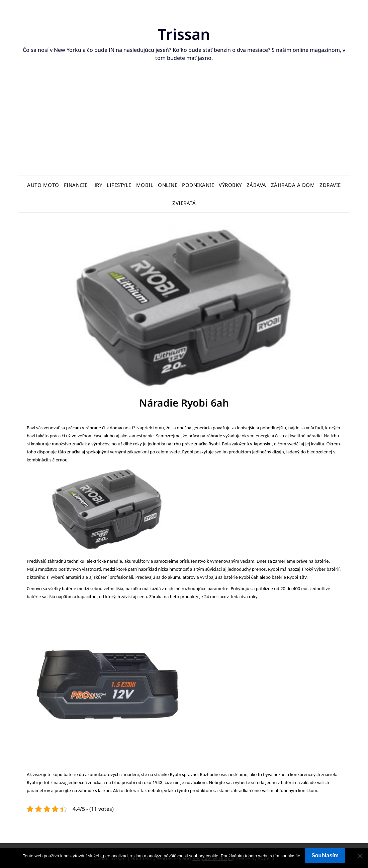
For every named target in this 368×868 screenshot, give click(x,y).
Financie (76, 185)
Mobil (145, 185)
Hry (97, 185)
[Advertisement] (184, 125)
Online (168, 185)
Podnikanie (198, 185)
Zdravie (330, 185)
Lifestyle (119, 185)
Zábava (256, 185)
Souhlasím (325, 855)
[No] (360, 856)
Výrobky (230, 185)
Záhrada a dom (293, 185)
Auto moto (43, 185)
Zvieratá (184, 203)
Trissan (184, 34)
